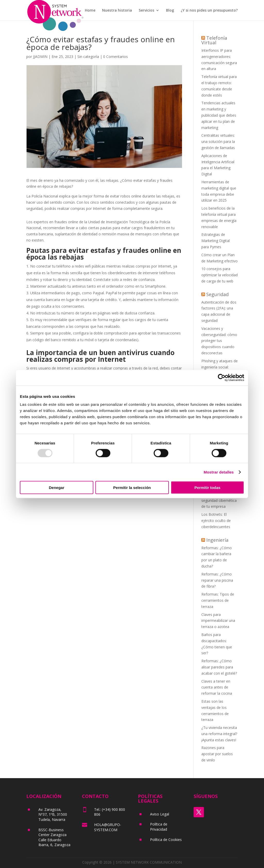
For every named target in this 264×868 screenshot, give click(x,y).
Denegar (56, 488)
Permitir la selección (132, 488)
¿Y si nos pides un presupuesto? (209, 11)
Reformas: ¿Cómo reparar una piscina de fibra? (217, 580)
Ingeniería (217, 540)
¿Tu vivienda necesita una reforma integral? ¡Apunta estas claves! (219, 734)
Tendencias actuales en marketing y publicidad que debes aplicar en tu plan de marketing (219, 115)
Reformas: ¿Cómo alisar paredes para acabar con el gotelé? (219, 667)
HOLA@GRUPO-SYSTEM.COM (108, 827)
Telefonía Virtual (214, 40)
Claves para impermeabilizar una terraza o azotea (218, 621)
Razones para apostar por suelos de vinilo (217, 754)
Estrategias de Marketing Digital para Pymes (216, 241)
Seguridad (217, 294)
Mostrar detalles (219, 472)
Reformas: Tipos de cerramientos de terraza (218, 600)
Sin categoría (88, 57)
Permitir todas (207, 488)
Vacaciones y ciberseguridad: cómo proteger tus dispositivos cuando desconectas (219, 341)
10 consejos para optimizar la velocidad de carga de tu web (220, 275)
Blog (170, 11)
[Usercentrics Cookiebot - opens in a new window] (222, 377)
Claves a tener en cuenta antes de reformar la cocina (217, 687)
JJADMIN (40, 57)
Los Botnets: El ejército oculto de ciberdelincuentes (216, 521)
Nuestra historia (117, 11)
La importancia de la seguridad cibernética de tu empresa (219, 500)
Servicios (146, 11)
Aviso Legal (160, 814)
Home (90, 11)
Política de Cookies (166, 840)
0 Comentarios (115, 57)
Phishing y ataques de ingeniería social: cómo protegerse (220, 367)
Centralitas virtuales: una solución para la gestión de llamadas (218, 141)
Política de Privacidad (159, 827)
